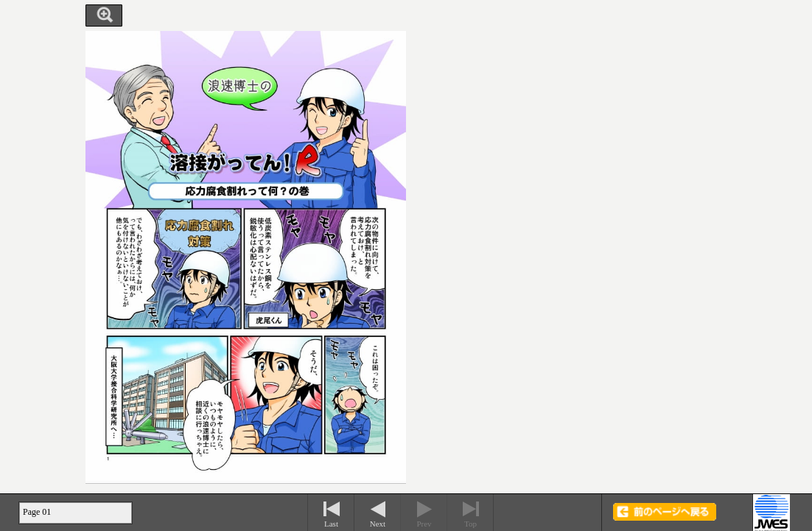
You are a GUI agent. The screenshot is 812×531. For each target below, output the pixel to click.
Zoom (104, 15)
